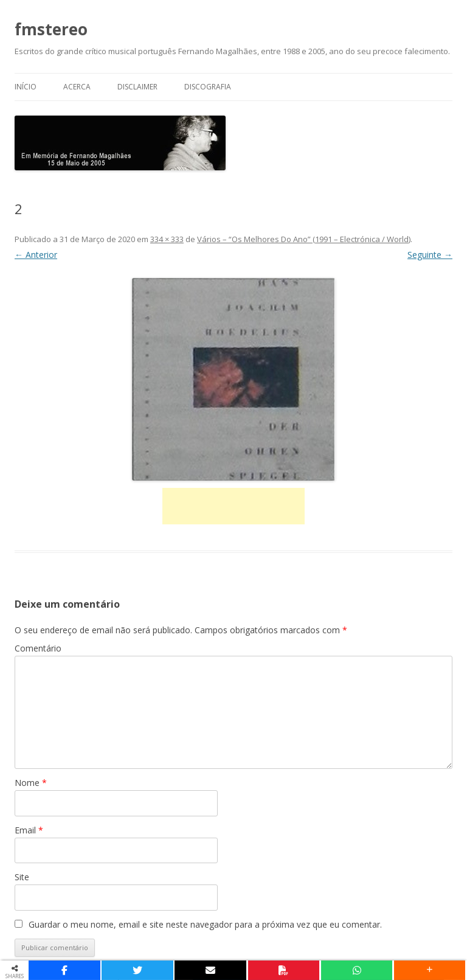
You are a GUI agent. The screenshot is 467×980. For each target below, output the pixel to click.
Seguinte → (430, 255)
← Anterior (36, 255)
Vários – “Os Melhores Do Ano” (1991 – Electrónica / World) (304, 239)
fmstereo (51, 29)
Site (22, 877)
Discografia (208, 87)
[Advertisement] (233, 506)
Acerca (77, 87)
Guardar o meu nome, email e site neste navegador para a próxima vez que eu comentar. (205, 924)
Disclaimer (137, 87)
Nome (31, 783)
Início (26, 87)
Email (29, 830)
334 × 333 (167, 239)
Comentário (38, 648)
